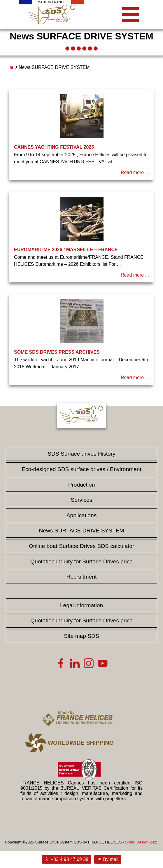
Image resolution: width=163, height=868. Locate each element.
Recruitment (81, 577)
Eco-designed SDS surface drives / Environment (81, 469)
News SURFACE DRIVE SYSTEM (81, 531)
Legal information (81, 605)
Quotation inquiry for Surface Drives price (81, 561)
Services (82, 500)
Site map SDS (81, 636)
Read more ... (135, 172)
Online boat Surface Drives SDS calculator (82, 546)
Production (82, 485)
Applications (81, 515)
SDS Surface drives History (81, 454)
